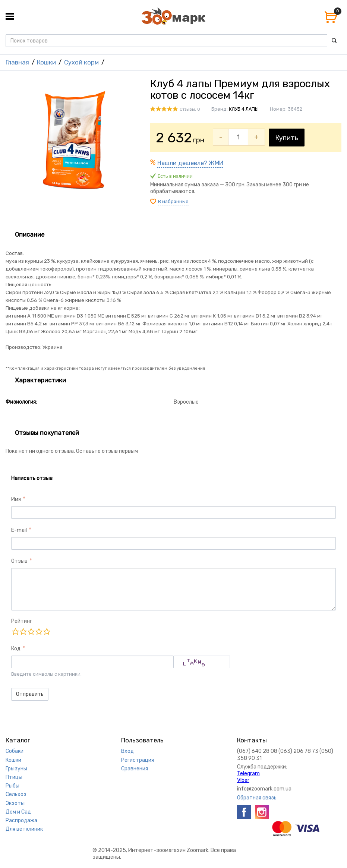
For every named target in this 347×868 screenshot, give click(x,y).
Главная (17, 62)
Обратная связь (257, 798)
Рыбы (12, 786)
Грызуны (16, 769)
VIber (243, 780)
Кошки (46, 62)
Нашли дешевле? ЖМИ (190, 163)
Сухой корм (81, 62)
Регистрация (138, 760)
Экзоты (15, 803)
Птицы (14, 777)
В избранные (173, 201)
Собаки (15, 751)
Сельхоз (16, 794)
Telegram (248, 774)
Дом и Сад (18, 812)
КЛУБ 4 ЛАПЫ (244, 109)
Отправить (30, 694)
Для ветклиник (24, 829)
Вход (127, 751)
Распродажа (21, 820)
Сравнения (135, 769)
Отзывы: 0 (190, 109)
